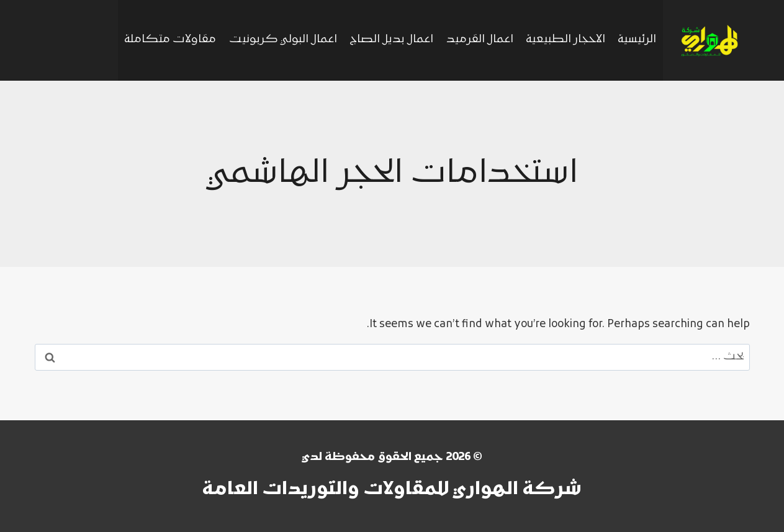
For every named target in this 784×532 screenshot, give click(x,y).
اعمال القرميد (480, 40)
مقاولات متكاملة (170, 40)
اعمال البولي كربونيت (283, 40)
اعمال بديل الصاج (391, 40)
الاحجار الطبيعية (565, 40)
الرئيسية (637, 40)
